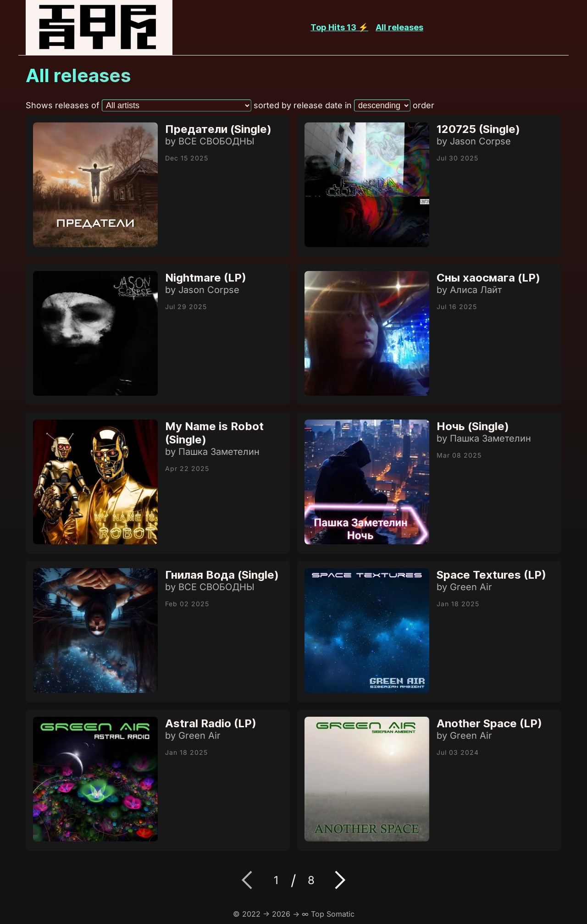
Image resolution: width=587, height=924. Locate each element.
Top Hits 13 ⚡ (339, 27)
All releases (399, 27)
